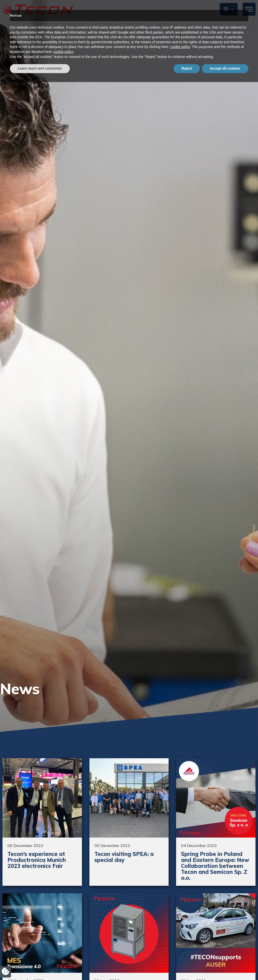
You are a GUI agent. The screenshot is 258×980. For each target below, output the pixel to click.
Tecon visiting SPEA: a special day (124, 857)
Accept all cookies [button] (225, 966)
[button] (229, 9)
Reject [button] (187, 966)
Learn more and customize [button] (40, 966)
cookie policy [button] (180, 945)
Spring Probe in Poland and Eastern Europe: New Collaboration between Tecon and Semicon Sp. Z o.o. (215, 866)
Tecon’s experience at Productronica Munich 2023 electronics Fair (37, 860)
